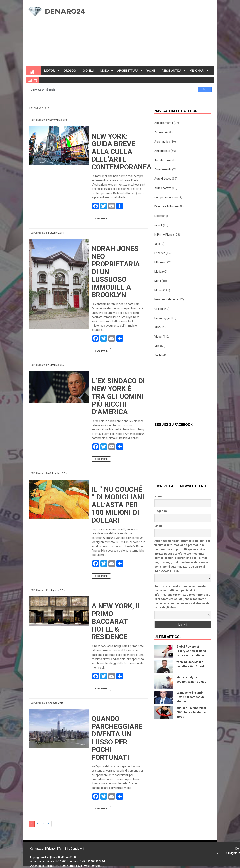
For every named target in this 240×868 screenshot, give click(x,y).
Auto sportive (163, 188)
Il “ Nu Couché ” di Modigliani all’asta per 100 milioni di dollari (118, 505)
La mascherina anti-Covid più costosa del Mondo (191, 697)
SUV (157, 327)
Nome (158, 496)
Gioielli (158, 225)
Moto (158, 281)
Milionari (160, 262)
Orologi (159, 309)
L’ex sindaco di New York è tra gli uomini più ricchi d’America (118, 396)
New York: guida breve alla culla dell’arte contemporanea (122, 152)
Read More (101, 219)
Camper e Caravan (166, 197)
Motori (158, 290)
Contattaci (37, 849)
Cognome (161, 511)
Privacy (51, 849)
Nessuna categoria (166, 299)
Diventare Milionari (166, 206)
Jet (156, 244)
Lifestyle (160, 253)
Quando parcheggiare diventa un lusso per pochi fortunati (117, 738)
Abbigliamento (164, 123)
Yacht (158, 355)
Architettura (162, 160)
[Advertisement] (153, 34)
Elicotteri (160, 216)
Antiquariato (162, 151)
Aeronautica (162, 142)
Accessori (161, 132)
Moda (158, 272)
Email (158, 526)
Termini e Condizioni (71, 849)
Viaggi (158, 337)
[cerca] (111, 90)
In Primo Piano (164, 235)
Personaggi (162, 318)
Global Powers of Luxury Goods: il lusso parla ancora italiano (191, 651)
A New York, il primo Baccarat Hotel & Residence (117, 622)
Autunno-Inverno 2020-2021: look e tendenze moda (192, 712)
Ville (157, 346)
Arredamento (163, 169)
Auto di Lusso (163, 179)
